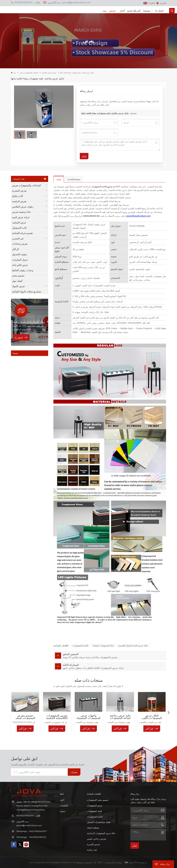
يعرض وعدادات (20, 244)
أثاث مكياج (17, 196)
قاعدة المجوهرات (80, 646)
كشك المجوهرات (95, 811)
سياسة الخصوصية (114, 862)
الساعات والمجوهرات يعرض (29, 73)
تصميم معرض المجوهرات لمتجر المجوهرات (25, 717)
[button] (169, 713)
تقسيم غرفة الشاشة (22, 233)
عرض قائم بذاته (20, 265)
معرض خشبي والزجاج (49, 73)
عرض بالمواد (19, 286)
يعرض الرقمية (19, 201)
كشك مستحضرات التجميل (99, 822)
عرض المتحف (19, 222)
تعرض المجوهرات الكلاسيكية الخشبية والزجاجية (57, 717)
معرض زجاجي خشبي (97, 839)
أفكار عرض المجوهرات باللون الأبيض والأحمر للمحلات (152, 717)
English (149, 3)
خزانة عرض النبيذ (21, 217)
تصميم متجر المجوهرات (98, 800)
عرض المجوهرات (95, 805)
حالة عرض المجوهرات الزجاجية (101, 833)
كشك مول (17, 281)
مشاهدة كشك (93, 828)
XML (100, 862)
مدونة (62, 811)
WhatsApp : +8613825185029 (31, 837)
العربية (161, 3)
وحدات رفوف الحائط (23, 270)
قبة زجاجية (92, 850)
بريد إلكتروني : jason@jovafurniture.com (67, 2)
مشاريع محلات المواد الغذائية (27, 291)
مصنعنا (147, 11)
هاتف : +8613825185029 (25, 2)
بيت (104, 11)
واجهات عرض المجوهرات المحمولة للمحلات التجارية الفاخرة (88, 717)
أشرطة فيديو (134, 11)
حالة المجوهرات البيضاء (103, 646)
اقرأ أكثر (23, 729)
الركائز (15, 249)
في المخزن (18, 238)
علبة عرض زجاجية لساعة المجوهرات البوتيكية (120, 717)
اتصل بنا (159, 11)
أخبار (122, 11)
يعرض (112, 11)
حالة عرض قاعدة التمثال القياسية (133, 646)
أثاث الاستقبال (19, 228)
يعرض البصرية (19, 191)
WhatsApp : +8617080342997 (32, 831)
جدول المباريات (20, 260)
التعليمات (64, 805)
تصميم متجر (18, 275)
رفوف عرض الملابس (23, 207)
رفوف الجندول (20, 254)
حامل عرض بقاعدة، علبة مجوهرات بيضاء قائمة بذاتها (105, 113)
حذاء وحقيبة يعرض (22, 212)
